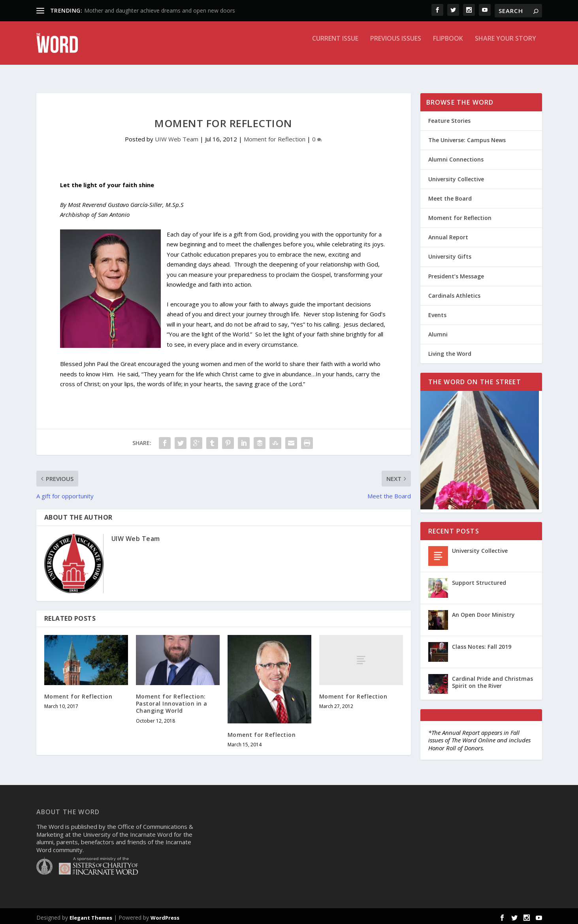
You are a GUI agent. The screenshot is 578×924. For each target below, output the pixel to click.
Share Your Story (506, 49)
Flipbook (448, 49)
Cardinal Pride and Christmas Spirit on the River (492, 679)
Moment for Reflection (275, 136)
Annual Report (448, 234)
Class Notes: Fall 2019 (482, 644)
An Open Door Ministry (483, 612)
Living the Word (450, 351)
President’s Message (456, 273)
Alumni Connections (456, 157)
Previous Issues (396, 49)
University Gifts (450, 254)
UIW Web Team (177, 136)
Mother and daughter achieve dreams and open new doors (160, 10)
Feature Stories (449, 118)
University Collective (456, 176)
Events (437, 312)
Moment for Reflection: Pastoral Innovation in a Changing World (172, 701)
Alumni (438, 331)
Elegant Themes (91, 915)
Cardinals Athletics (454, 293)
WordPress (165, 915)
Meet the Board (450, 196)
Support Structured (479, 580)
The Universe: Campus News (467, 137)
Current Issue (335, 49)
